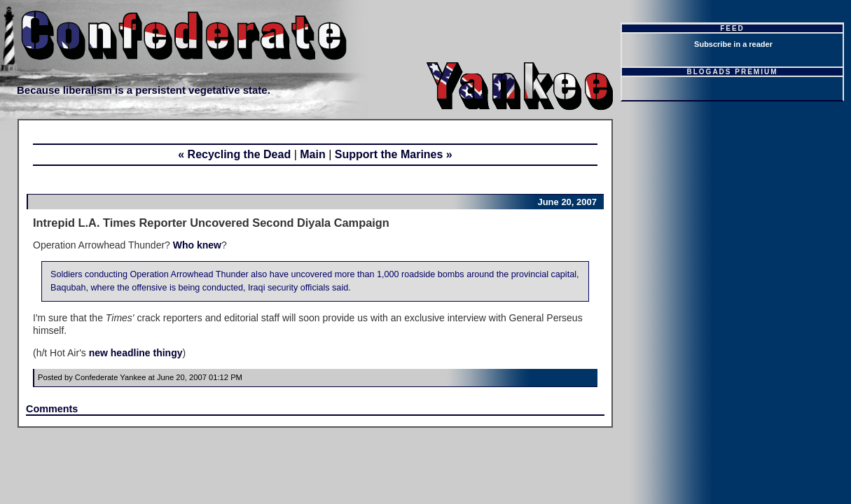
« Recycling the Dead (234, 154)
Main (312, 154)
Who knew (197, 245)
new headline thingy (136, 353)
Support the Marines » (394, 154)
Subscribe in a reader (733, 44)
